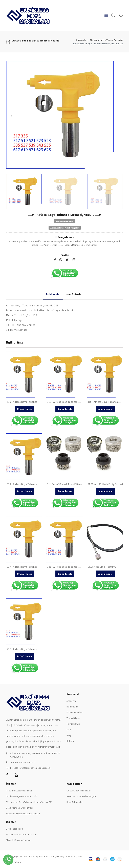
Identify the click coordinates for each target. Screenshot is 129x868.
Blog (69, 735)
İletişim (70, 741)
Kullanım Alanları (74, 712)
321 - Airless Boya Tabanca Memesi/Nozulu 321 (29, 802)
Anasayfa (81, 40)
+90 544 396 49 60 (27, 762)
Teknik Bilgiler (73, 718)
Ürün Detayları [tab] (74, 294)
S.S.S (69, 730)
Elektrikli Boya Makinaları (79, 791)
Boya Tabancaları (75, 802)
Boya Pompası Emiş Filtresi (19, 808)
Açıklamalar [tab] (53, 294)
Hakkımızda (72, 707)
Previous (11, 116)
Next (118, 116)
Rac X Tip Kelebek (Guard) (19, 791)
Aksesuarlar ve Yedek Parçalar (106, 40)
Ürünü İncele (25, 409)
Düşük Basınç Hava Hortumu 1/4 (21, 796)
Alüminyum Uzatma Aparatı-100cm (23, 814)
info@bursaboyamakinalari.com (35, 768)
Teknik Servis (73, 724)
